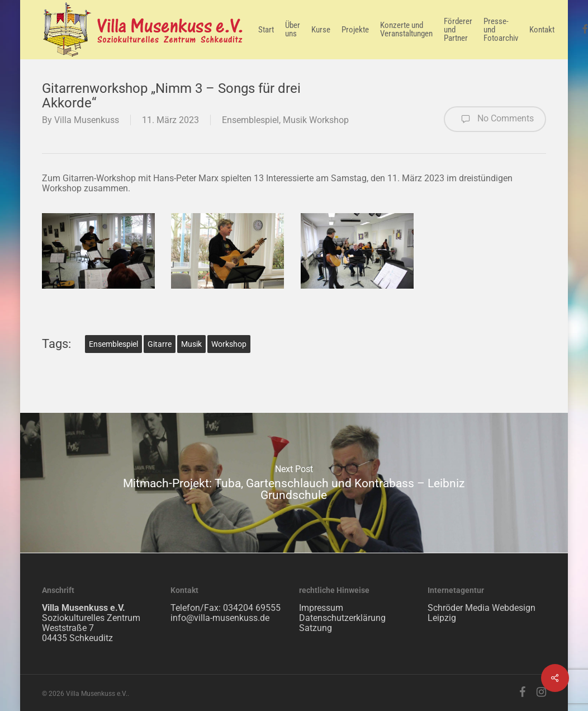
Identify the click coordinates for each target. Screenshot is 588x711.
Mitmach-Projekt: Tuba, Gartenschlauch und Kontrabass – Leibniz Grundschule (294, 483)
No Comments (495, 119)
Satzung (316, 628)
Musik (191, 344)
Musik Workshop (316, 120)
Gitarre (160, 344)
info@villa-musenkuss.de (220, 618)
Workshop (229, 344)
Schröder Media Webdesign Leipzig (482, 613)
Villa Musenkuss (87, 120)
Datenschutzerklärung (342, 618)
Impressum (321, 608)
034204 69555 (252, 608)
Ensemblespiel (250, 120)
